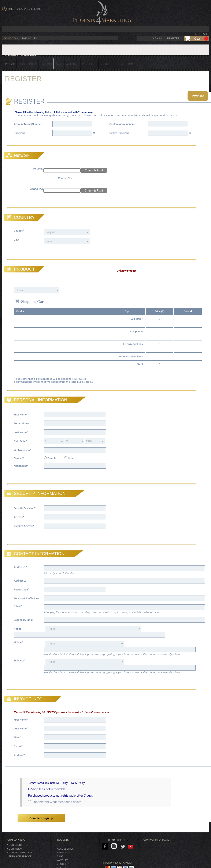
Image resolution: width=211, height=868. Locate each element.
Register (173, 39)
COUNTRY (20, 217)
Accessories (65, 849)
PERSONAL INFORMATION (36, 400)
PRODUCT (20, 269)
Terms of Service (20, 856)
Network (17, 155)
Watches (63, 860)
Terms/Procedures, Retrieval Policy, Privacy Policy (56, 783)
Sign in (157, 39)
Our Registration (20, 853)
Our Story (16, 845)
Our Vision (16, 849)
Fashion (62, 853)
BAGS (60, 856)
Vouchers (63, 864)
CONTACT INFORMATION (35, 554)
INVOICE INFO (24, 699)
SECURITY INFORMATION (35, 493)
